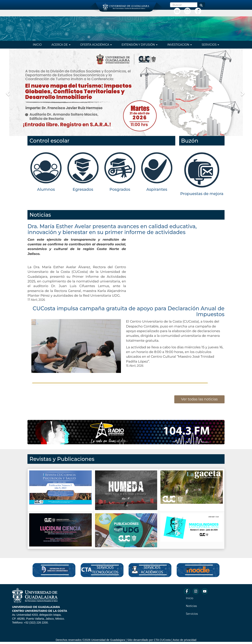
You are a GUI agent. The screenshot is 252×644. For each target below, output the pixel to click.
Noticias (191, 606)
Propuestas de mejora (202, 194)
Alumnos (46, 189)
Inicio (37, 45)
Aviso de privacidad (185, 640)
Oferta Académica (96, 45)
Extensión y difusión (139, 45)
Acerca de (61, 45)
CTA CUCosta (162, 640)
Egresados (83, 189)
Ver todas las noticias (199, 399)
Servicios (210, 45)
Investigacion (180, 45)
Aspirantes (157, 189)
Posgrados (120, 189)
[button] (7, 92)
